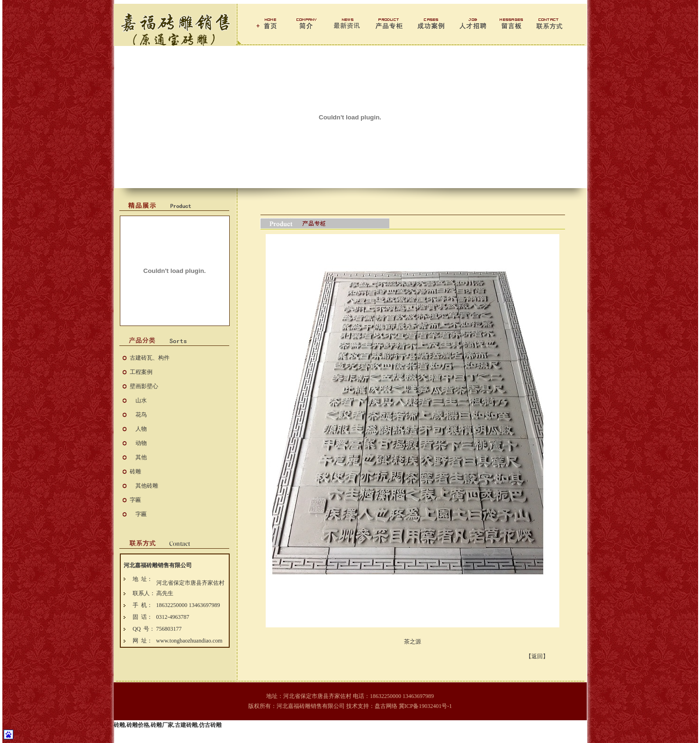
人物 (141, 429)
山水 (141, 400)
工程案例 (141, 372)
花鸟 (141, 415)
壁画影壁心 (144, 386)
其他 (141, 457)
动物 (141, 443)
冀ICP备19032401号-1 (426, 706)
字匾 (135, 500)
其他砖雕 (147, 486)
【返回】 (537, 656)
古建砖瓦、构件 (150, 358)
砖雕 (135, 471)
